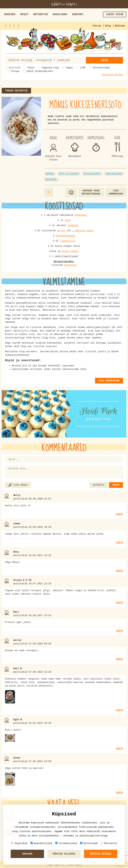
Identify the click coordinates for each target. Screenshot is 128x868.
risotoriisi (67, 241)
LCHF (83, 68)
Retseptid (40, 14)
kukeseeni (81, 215)
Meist (24, 14)
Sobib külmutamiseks (40, 71)
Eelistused (89, 843)
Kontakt (78, 14)
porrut (61, 231)
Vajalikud (19, 843)
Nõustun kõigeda (101, 854)
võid (67, 220)
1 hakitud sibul (83, 231)
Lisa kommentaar (116, 192)
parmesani (70, 265)
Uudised (10, 14)
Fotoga (15, 71)
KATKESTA (98, 485)
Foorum (97, 26)
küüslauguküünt (65, 236)
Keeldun (27, 854)
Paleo (31, 68)
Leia (104, 60)
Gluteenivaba (101, 68)
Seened (49, 174)
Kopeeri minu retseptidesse (91, 192)
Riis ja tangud (69, 174)
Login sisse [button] (115, 14)
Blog (108, 26)
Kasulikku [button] (60, 14)
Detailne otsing (112, 75)
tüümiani (73, 225)
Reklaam (120, 26)
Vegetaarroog (50, 68)
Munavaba (51, 179)
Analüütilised (41, 843)
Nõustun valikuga (64, 854)
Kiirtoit (15, 68)
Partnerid (109, 843)
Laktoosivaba (114, 174)
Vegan (69, 68)
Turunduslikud (66, 843)
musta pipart (70, 251)
